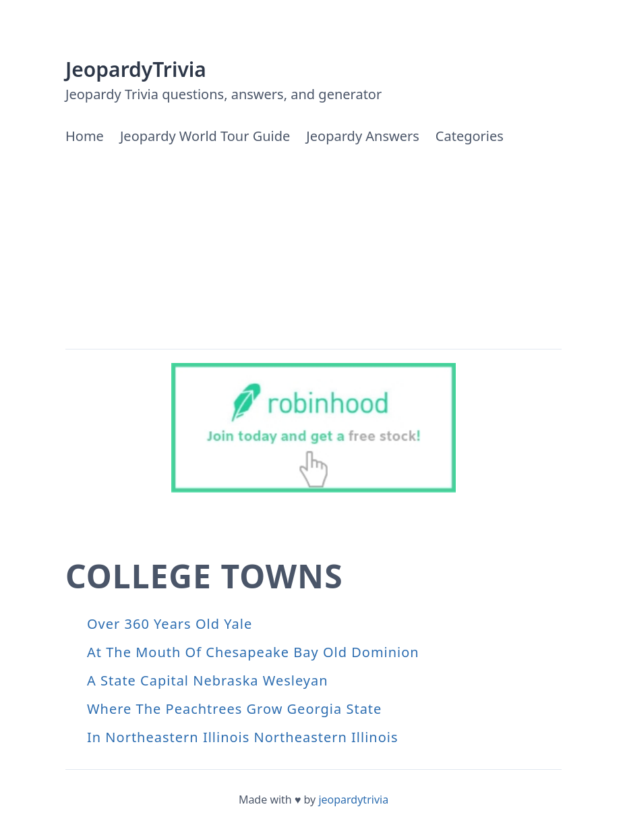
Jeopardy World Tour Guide (205, 136)
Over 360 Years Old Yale (170, 624)
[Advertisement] (313, 248)
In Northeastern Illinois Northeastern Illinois (243, 737)
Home (85, 136)
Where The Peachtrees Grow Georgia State (234, 709)
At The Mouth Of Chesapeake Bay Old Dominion (253, 652)
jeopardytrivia (353, 800)
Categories (470, 136)
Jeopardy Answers (362, 136)
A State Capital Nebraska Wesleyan (208, 680)
